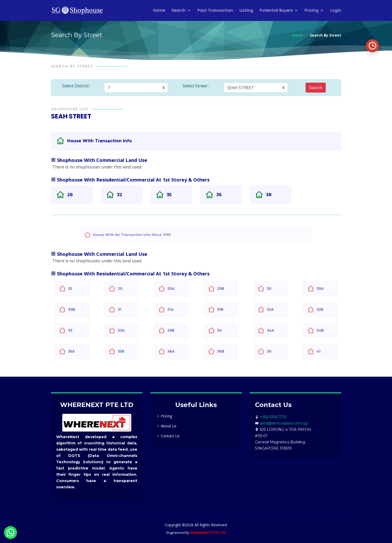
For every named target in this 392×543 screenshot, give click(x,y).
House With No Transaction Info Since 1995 (148, 235)
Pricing (312, 10)
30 (272, 289)
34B (323, 330)
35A (74, 351)
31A (174, 310)
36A (174, 351)
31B (223, 310)
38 (272, 195)
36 (222, 195)
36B (224, 351)
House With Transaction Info (109, 141)
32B (323, 310)
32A (273, 310)
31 (123, 310)
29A (174, 289)
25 (73, 289)
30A (323, 289)
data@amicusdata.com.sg (283, 423)
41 (322, 351)
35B (124, 351)
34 (223, 330)
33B (174, 330)
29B (224, 289)
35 (172, 195)
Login (336, 10)
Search (179, 10)
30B (75, 310)
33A (124, 330)
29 (123, 289)
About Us (169, 426)
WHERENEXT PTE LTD (208, 533)
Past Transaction (215, 10)
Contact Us (170, 436)
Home (159, 10)
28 (73, 195)
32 (122, 195)
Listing (246, 10)
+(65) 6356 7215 (273, 417)
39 (272, 351)
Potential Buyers (276, 10)
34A (273, 330)
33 (73, 330)
